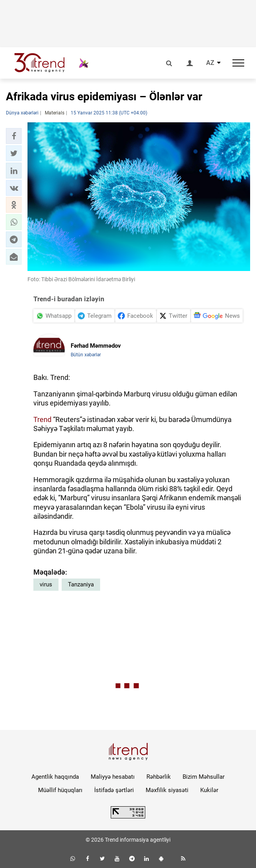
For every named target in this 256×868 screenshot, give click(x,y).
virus (46, 584)
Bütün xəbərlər (86, 355)
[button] (14, 136)
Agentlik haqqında (55, 777)
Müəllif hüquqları (60, 790)
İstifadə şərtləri (114, 790)
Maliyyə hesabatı (113, 777)
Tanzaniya (81, 584)
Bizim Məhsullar (204, 777)
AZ (210, 63)
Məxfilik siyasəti (167, 790)
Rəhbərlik (159, 777)
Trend (42, 419)
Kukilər (209, 790)
